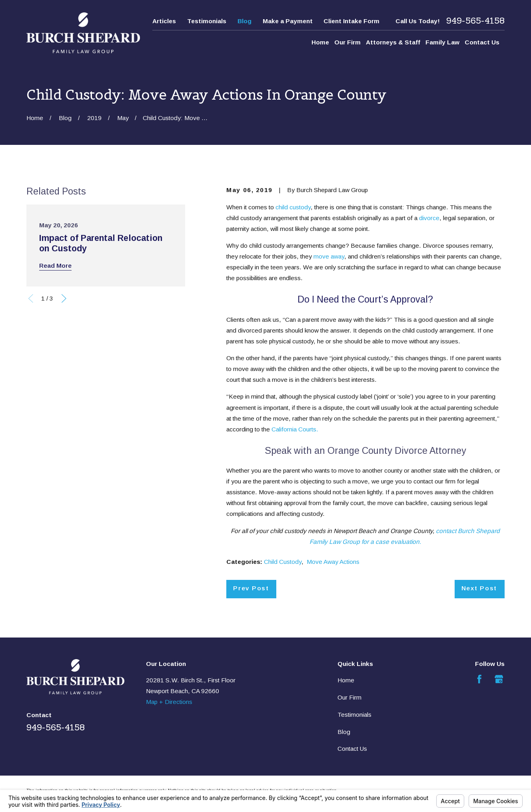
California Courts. (295, 429)
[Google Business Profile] (499, 679)
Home (346, 680)
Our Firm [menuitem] (347, 42)
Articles (164, 21)
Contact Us (352, 749)
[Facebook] (479, 679)
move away (329, 256)
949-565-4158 (475, 21)
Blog (245, 21)
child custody (293, 207)
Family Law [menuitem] (442, 42)
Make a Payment (288, 21)
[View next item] (64, 299)
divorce (429, 218)
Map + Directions (169, 702)
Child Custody (283, 562)
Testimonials (207, 21)
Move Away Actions (333, 562)
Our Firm (349, 697)
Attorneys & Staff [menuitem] (393, 42)
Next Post (479, 588)
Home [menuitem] (320, 42)
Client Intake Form (351, 21)
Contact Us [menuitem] (482, 42)
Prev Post (251, 588)
